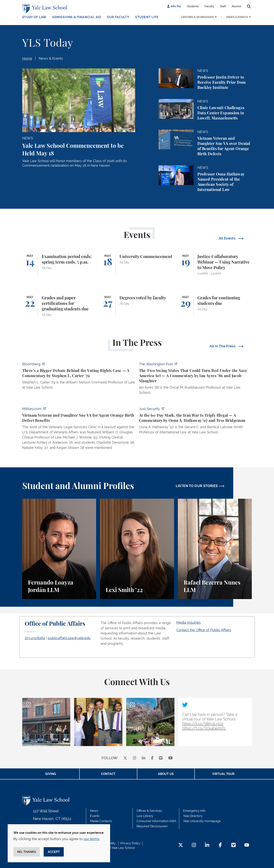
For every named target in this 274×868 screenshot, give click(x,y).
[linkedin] (144, 758)
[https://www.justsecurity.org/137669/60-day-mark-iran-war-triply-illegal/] (195, 422)
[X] (125, 758)
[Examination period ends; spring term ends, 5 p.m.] (59, 265)
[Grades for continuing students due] (215, 306)
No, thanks (27, 852)
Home (27, 58)
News (94, 811)
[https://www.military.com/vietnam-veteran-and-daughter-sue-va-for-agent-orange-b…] (79, 429)
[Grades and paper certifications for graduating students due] (59, 306)
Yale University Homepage (202, 821)
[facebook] (152, 758)
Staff (223, 6)
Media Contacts (101, 821)
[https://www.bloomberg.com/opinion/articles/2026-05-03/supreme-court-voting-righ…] (79, 377)
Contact (108, 774)
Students (193, 6)
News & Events (237, 17)
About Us (166, 774)
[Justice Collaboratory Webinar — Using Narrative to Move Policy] (215, 265)
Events (95, 816)
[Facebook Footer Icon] (220, 845)
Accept (54, 852)
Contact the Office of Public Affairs (204, 630)
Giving (51, 774)
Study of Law (34, 17)
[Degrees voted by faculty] (137, 306)
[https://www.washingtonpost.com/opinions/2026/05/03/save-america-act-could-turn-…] (195, 379)
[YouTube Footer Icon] (247, 845)
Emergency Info (194, 811)
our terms (92, 839)
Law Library (145, 816)
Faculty (209, 6)
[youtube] (171, 758)
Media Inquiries (189, 622)
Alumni (236, 6)
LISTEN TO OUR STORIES (197, 486)
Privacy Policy (130, 843)
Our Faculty (118, 17)
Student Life (147, 17)
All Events (228, 238)
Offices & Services (149, 811)
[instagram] (135, 758)
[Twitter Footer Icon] (181, 845)
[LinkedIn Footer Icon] (207, 845)
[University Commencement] (137, 265)
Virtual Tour (223, 774)
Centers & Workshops (197, 17)
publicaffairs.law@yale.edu (69, 638)
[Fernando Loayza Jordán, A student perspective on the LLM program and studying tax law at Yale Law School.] (59, 549)
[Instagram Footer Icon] (194, 845)
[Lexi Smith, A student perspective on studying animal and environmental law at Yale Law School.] (137, 549)
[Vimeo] (161, 758)
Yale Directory (193, 816)
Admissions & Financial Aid (77, 17)
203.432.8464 (35, 638)
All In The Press (223, 346)
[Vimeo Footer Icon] (234, 845)
